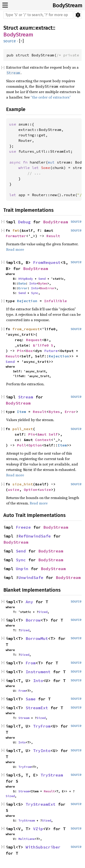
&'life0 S (43, 345)
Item (22, 412)
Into (33, 283)
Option (35, 445)
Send (42, 279)
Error (23, 288)
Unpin (22, 569)
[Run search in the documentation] (38, 15)
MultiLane (27, 839)
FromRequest (47, 262)
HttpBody (26, 279)
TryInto (42, 751)
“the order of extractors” (51, 97)
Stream (26, 397)
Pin (20, 351)
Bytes (43, 283)
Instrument (38, 672)
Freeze (23, 527)
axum (26, 28)
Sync (35, 293)
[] (21, 41)
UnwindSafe (31, 577)
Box (29, 351)
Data (22, 283)
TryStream (52, 775)
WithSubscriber (43, 847)
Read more (15, 249)
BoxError (47, 288)
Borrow (33, 620)
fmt (16, 230)
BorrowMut (37, 638)
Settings (78, 15)
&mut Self (48, 434)
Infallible (56, 301)
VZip (38, 829)
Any (29, 602)
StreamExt (37, 708)
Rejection (27, 301)
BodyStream (67, 5)
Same (31, 699)
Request (34, 340)
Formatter (16, 236)
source (10, 41)
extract (44, 28)
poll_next (23, 429)
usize (14, 489)
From (31, 663)
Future (51, 351)
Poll (22, 445)
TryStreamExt (41, 804)
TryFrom (42, 726)
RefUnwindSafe (35, 536)
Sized (43, 612)
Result (53, 236)
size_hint (23, 484)
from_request (26, 329)
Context (43, 440)
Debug (24, 222)
